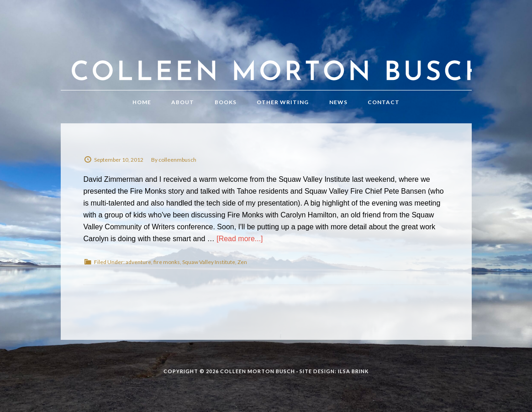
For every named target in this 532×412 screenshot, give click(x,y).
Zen (242, 262)
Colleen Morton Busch (266, 54)
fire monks (167, 262)
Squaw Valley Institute (209, 262)
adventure (138, 262)
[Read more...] (240, 239)
